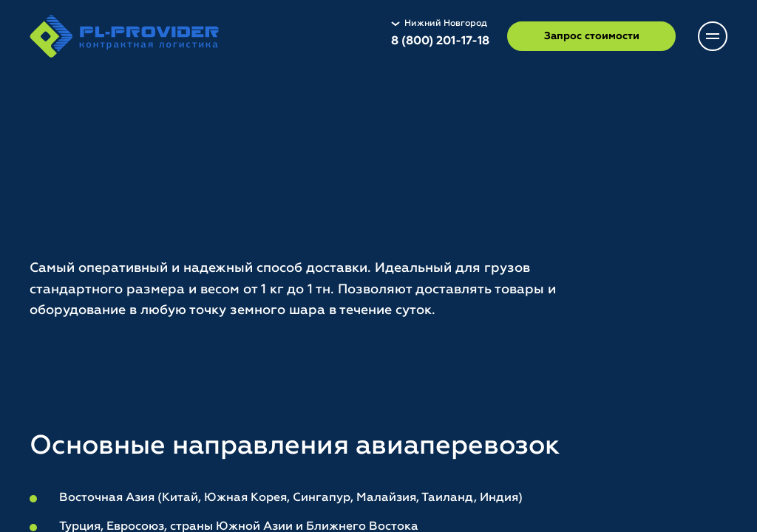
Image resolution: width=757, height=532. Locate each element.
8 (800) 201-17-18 (440, 41)
